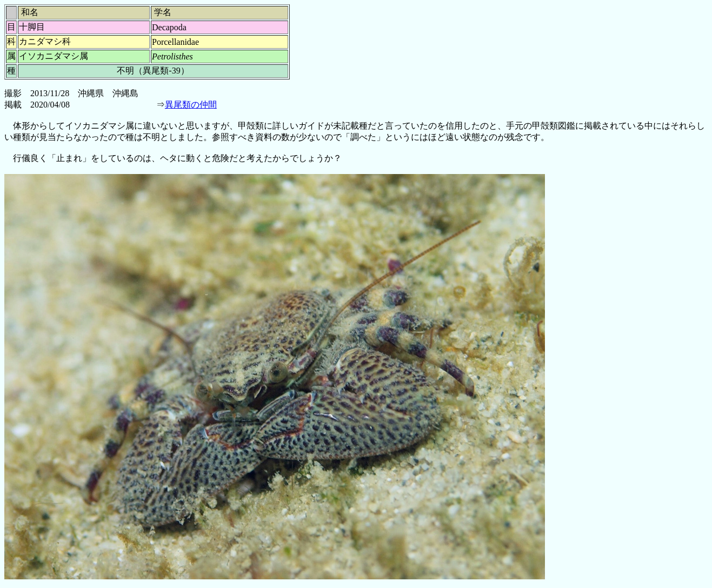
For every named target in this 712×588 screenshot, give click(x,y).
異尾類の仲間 (191, 105)
